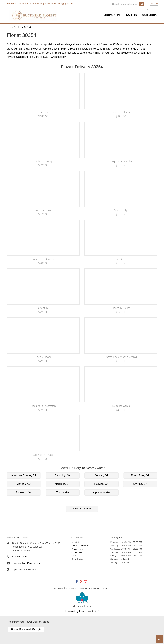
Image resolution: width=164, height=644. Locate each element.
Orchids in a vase (43, 455)
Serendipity (121, 210)
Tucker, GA (63, 492)
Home (10, 27)
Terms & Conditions (80, 546)
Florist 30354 (24, 27)
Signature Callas (121, 308)
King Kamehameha (121, 161)
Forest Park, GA (140, 475)
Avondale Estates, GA (24, 475)
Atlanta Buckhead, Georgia (26, 629)
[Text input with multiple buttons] (125, 4)
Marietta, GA (24, 484)
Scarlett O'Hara (121, 112)
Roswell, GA (101, 484)
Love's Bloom (43, 357)
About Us (76, 542)
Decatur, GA (101, 475)
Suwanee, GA (24, 492)
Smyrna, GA (140, 484)
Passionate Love (43, 210)
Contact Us (77, 552)
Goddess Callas (121, 406)
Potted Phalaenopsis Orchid (121, 357)
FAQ (74, 556)
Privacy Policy (78, 549)
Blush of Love (121, 259)
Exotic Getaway (43, 161)
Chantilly (43, 308)
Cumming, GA (63, 475)
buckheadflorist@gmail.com (60, 4)
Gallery (132, 15)
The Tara (43, 112)
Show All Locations (82, 509)
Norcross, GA (63, 484)
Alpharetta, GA (101, 492)
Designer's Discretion (43, 406)
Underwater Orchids (43, 259)
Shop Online (112, 15)
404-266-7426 (35, 4)
